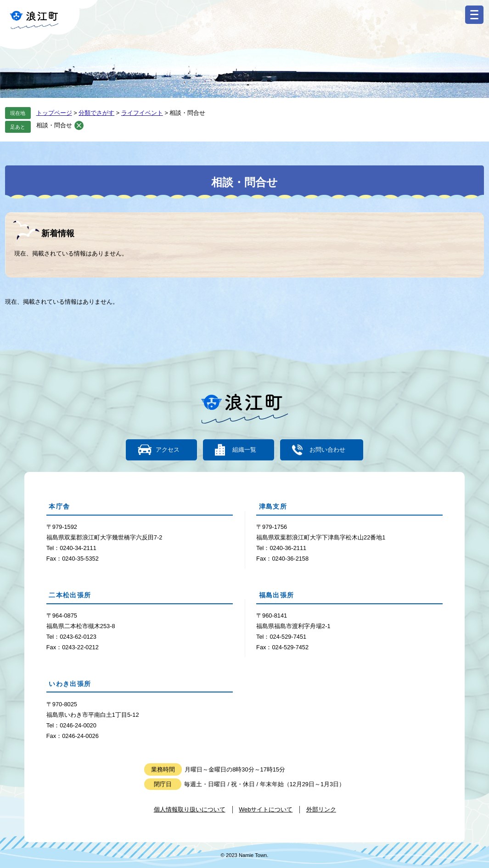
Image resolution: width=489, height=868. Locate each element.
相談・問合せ (54, 125)
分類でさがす (96, 113)
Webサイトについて (266, 809)
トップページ (54, 113)
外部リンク (321, 809)
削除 (79, 125)
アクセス (168, 450)
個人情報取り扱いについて (190, 809)
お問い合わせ (327, 450)
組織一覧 (244, 450)
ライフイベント (142, 113)
